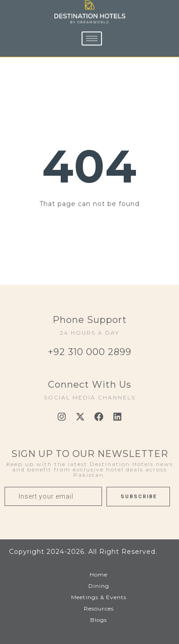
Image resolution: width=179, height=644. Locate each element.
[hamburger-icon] (92, 31)
